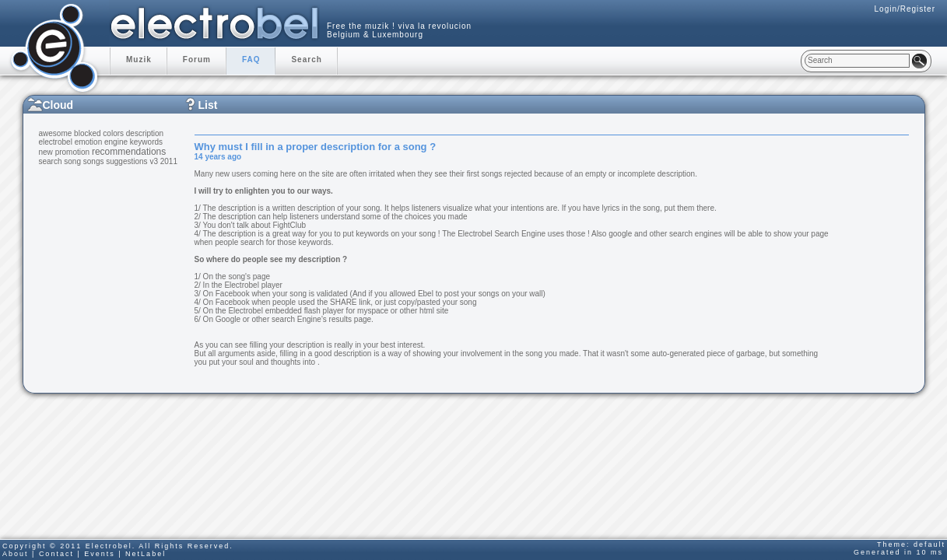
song (72, 161)
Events (100, 554)
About (16, 554)
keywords (146, 142)
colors (113, 133)
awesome (56, 133)
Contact (56, 554)
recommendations (129, 152)
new (46, 152)
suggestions (126, 161)
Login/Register (905, 9)
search (51, 161)
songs (94, 161)
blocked (87, 133)
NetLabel (146, 554)
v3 (154, 161)
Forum (197, 59)
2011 (169, 161)
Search (306, 59)
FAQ (251, 59)
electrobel (56, 142)
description (145, 133)
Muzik (139, 59)
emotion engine (101, 142)
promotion (72, 152)
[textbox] (857, 61)
